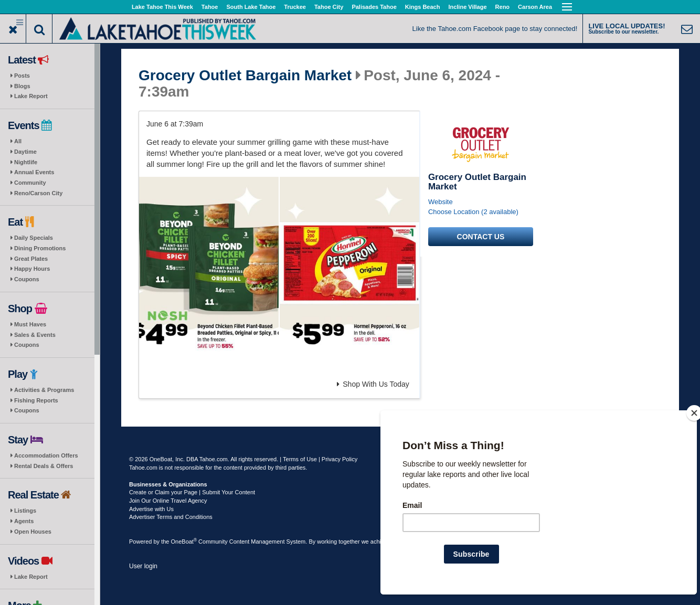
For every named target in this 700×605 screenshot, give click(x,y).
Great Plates (31, 259)
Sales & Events (35, 335)
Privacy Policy (340, 459)
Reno (503, 7)
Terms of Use (300, 459)
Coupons (27, 279)
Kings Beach (423, 7)
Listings (25, 511)
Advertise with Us (151, 509)
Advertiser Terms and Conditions (171, 517)
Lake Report (31, 96)
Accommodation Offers (46, 455)
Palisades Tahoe (374, 7)
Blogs (22, 86)
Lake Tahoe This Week (162, 7)
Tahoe (210, 7)
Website (441, 202)
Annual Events (34, 172)
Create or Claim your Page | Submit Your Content (192, 492)
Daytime (25, 152)
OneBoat (184, 542)
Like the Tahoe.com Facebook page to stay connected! (495, 29)
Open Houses (33, 532)
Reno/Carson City (38, 193)
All (18, 141)
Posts (22, 76)
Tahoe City (329, 7)
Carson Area (535, 7)
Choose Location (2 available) (473, 212)
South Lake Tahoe (251, 7)
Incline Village (467, 7)
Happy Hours (32, 269)
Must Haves (30, 324)
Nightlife (26, 162)
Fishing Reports (36, 400)
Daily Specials (34, 238)
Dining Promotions (40, 248)
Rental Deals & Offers (44, 466)
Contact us (481, 237)
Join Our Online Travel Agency (168, 501)
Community (30, 183)
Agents (24, 521)
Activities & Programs (44, 390)
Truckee (295, 7)
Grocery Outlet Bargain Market (245, 76)
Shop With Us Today (373, 384)
